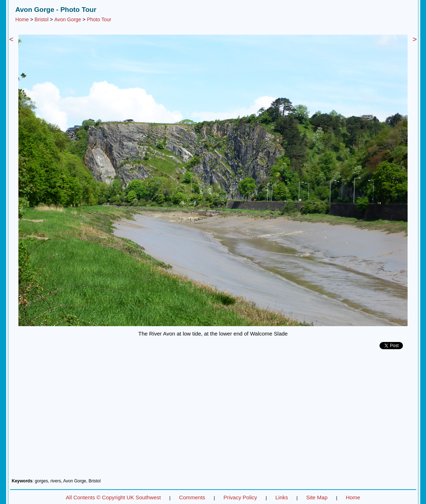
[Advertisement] (213, 417)
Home (22, 19)
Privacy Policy (240, 497)
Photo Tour (99, 19)
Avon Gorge (68, 19)
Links (282, 497)
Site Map (317, 497)
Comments (192, 497)
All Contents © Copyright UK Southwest (114, 497)
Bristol (42, 19)
